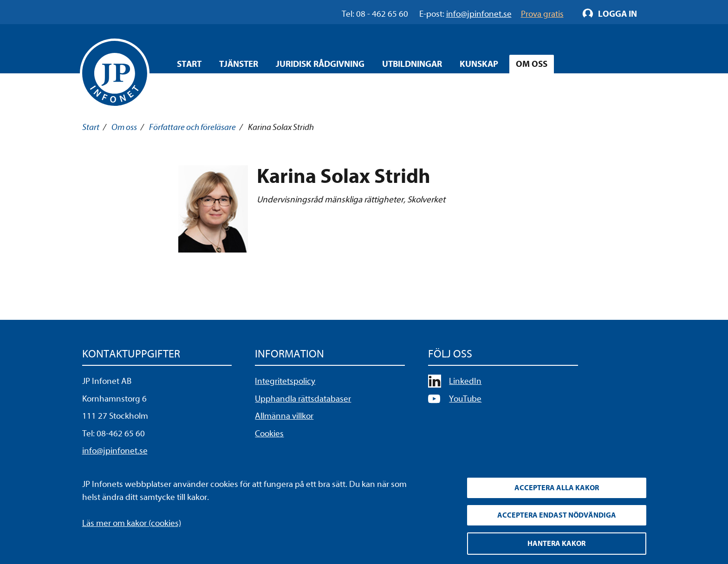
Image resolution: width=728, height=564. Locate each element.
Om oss (124, 127)
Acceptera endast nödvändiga (557, 515)
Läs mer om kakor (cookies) (132, 523)
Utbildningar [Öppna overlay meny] (412, 64)
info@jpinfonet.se (115, 451)
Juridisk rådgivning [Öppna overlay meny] (320, 64)
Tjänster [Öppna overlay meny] (239, 64)
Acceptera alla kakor (557, 488)
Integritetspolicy (285, 381)
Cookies (269, 434)
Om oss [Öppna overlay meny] (532, 64)
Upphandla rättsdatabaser (303, 399)
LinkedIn (465, 381)
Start (189, 64)
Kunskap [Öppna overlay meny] (479, 64)
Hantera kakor (556, 544)
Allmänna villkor (284, 416)
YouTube (465, 399)
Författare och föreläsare (192, 127)
